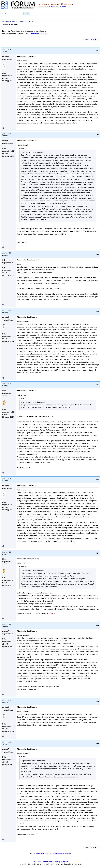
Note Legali (37, 862)
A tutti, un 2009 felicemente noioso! (58, 853)
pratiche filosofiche (38, 853)
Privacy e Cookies (61, 862)
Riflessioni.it (55, 7)
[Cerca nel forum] (12, 13)
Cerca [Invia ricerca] (27, 13)
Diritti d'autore (48, 862)
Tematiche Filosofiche (40, 34)
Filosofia (31, 22)
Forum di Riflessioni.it (12, 22)
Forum (24, 22)
